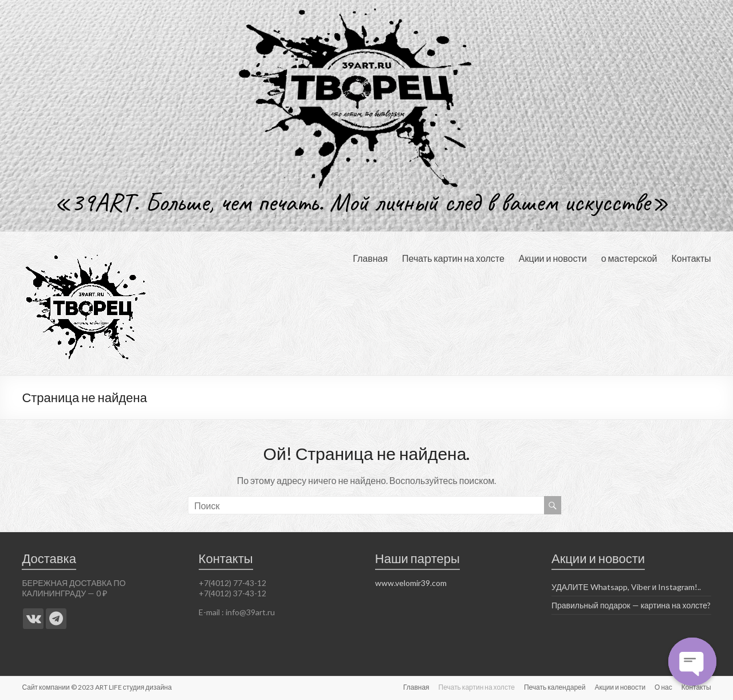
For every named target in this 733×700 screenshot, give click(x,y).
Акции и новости (553, 258)
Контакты (691, 258)
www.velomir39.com (411, 583)
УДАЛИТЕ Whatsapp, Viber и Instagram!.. (626, 587)
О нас (663, 687)
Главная (370, 258)
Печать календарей (555, 687)
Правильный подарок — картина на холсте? (631, 605)
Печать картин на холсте (453, 258)
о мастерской (629, 258)
